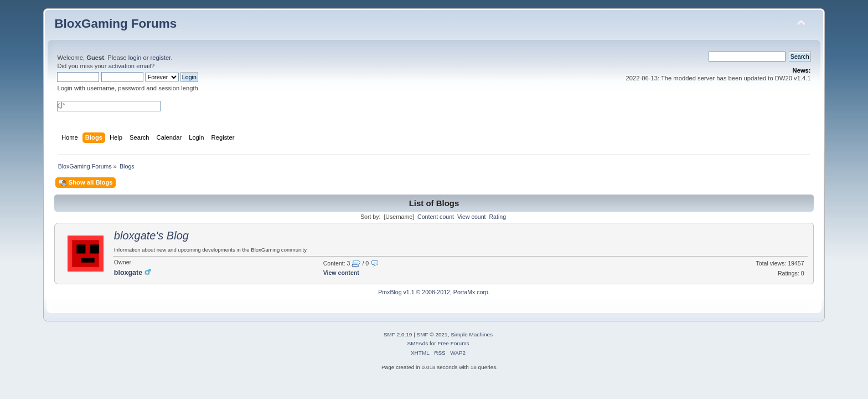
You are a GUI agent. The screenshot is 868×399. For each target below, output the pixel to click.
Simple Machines (472, 334)
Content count (436, 217)
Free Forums (453, 343)
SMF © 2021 (432, 334)
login (135, 58)
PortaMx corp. (472, 292)
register (161, 58)
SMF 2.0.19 (398, 334)
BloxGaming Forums (115, 24)
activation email (130, 66)
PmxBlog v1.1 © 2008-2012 (414, 292)
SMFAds (418, 343)
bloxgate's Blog (151, 236)
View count (472, 217)
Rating (497, 217)
